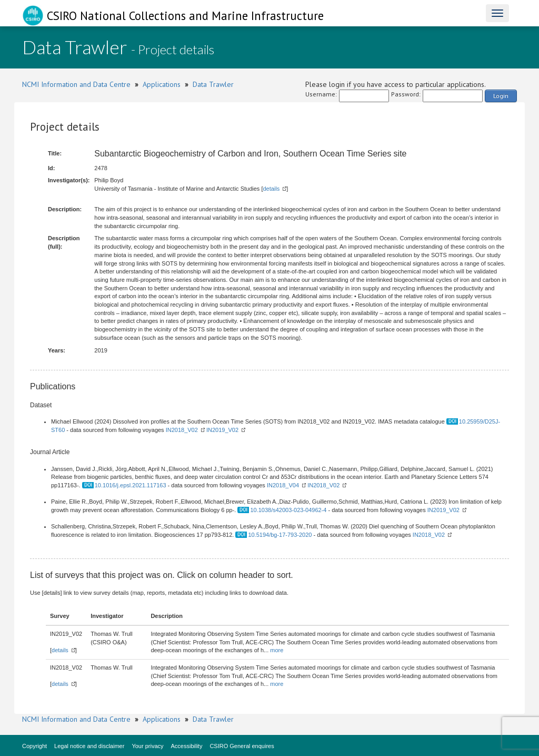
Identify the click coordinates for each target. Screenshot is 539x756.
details (271, 189)
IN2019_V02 (222, 430)
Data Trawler (213, 84)
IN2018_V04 (283, 485)
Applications (162, 84)
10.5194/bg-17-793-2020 (280, 535)
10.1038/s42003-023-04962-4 (288, 510)
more (277, 650)
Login (501, 96)
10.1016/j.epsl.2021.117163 (131, 485)
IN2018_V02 (182, 430)
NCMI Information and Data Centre (76, 84)
